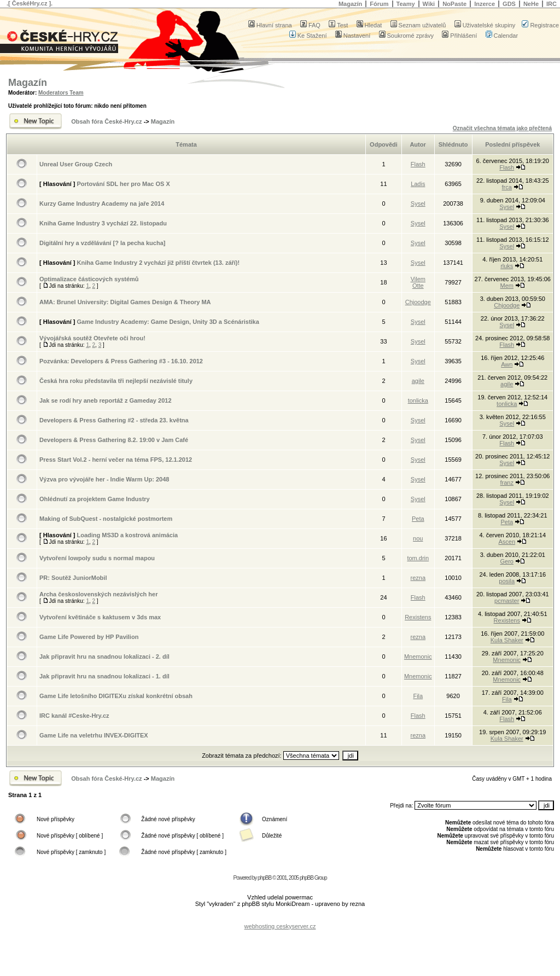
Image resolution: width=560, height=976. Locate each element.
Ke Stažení (308, 36)
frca (507, 187)
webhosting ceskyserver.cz (280, 926)
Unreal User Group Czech (76, 164)
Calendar (502, 36)
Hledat (369, 25)
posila (507, 581)
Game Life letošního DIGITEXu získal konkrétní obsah (116, 696)
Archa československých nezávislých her (98, 594)
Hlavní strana (270, 25)
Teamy (406, 4)
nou (418, 538)
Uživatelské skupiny (485, 25)
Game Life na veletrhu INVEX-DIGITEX (94, 735)
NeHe (531, 4)
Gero (507, 561)
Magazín (350, 4)
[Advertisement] (280, 918)
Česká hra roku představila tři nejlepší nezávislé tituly (116, 381)
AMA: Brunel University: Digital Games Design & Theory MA (125, 302)
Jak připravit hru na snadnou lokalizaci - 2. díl (104, 657)
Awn (507, 364)
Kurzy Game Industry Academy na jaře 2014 (102, 204)
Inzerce (485, 4)
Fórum (379, 4)
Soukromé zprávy (407, 36)
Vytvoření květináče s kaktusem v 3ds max (100, 617)
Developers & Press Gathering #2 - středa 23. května (114, 420)
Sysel (418, 204)
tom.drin (418, 558)
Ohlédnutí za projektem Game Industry (95, 499)
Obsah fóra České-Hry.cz (106, 121)
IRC (552, 4)
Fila (418, 696)
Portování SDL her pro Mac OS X (123, 184)
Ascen (507, 542)
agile (418, 381)
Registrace (540, 25)
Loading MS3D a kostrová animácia (127, 535)
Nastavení (353, 36)
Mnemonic (418, 657)
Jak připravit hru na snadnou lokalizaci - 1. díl (104, 676)
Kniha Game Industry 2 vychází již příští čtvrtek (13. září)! (158, 263)
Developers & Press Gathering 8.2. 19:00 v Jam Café (114, 440)
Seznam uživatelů (418, 25)
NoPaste (454, 4)
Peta (418, 519)
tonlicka (418, 400)
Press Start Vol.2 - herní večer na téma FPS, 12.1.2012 (116, 460)
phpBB (264, 878)
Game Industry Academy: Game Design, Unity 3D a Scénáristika (168, 322)
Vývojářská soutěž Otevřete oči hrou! (92, 338)
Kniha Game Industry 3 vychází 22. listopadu (103, 223)
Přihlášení (459, 36)
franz (507, 483)
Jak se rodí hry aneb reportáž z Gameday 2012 (106, 400)
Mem (507, 286)
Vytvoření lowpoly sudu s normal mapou (97, 558)
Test (338, 25)
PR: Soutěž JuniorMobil (73, 578)
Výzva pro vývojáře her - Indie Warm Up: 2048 (104, 479)
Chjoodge (418, 302)
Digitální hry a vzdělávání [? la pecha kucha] (102, 243)
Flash (418, 164)
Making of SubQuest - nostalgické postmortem (106, 519)
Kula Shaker (507, 640)
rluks (507, 266)
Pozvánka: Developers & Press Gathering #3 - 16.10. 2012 (121, 361)
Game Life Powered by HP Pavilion (89, 637)
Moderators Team (61, 93)
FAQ (310, 25)
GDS (509, 4)
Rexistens (418, 617)
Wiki (429, 4)
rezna (418, 578)
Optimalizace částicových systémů (89, 279)
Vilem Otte (418, 282)
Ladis (418, 184)
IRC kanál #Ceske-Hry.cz (74, 716)
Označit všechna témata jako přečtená (502, 128)
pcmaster (507, 601)
